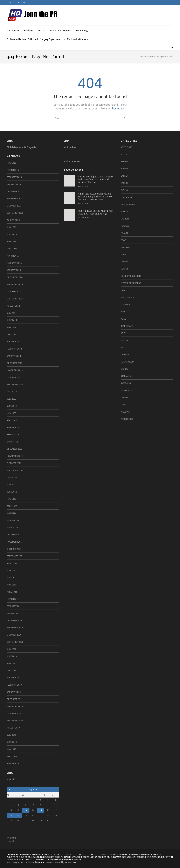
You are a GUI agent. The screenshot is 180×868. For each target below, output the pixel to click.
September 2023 (15, 385)
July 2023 (12, 399)
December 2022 (15, 449)
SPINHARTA (65, 857)
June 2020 (12, 656)
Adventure (126, 147)
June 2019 (12, 742)
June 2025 (12, 234)
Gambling (126, 247)
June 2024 (12, 320)
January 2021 (14, 613)
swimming (126, 383)
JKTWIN (169, 857)
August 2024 (13, 306)
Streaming (126, 376)
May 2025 (12, 242)
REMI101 (102, 857)
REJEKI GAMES (114, 857)
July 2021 (12, 570)
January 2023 (14, 442)
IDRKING (147, 857)
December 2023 (15, 363)
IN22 (154, 857)
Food (123, 240)
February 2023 (14, 435)
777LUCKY (127, 857)
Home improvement (60, 30)
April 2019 (12, 756)
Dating (124, 190)
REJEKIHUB (13, 860)
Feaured (125, 226)
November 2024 (15, 284)
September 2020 (15, 642)
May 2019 (12, 749)
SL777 (33, 860)
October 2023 (14, 377)
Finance (125, 233)
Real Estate (127, 326)
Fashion (125, 219)
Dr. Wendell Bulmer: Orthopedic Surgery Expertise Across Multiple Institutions (48, 39)
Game (123, 255)
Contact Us (21, 3)
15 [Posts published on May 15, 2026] (41, 810)
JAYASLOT (77, 857)
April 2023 (12, 420)
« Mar (10, 790)
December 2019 (15, 699)
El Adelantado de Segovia (22, 147)
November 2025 (15, 199)
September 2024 (15, 299)
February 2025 (14, 263)
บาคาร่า (11, 779)
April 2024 (12, 334)
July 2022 (12, 485)
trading (125, 398)
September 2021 (15, 556)
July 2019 (12, 735)
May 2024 (12, 327)
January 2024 (14, 356)
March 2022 (13, 513)
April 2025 (12, 249)
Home (9, 3)
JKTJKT (160, 857)
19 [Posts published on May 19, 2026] (18, 815)
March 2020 (13, 678)
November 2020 (15, 628)
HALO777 (41, 860)
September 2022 (15, 470)
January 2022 (14, 528)
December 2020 (15, 621)
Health (42, 30)
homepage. (119, 108)
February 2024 (14, 349)
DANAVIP (61, 860)
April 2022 (12, 506)
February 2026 (14, 177)
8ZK (134, 857)
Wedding (125, 412)
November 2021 (15, 542)
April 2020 (12, 671)
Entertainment (129, 204)
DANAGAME (72, 860)
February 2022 (14, 520)
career (124, 176)
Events (124, 212)
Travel (124, 405)
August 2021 (13, 563)
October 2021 (14, 549)
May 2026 (12, 163)
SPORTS (124, 369)
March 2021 (13, 599)
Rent (123, 333)
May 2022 (12, 499)
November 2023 (15, 370)
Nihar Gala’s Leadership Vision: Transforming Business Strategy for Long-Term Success (95, 196)
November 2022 (15, 456)
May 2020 (12, 663)
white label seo (72, 161)
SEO (123, 347)
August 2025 (13, 220)
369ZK (82, 860)
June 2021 (12, 578)
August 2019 (13, 728)
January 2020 (14, 692)
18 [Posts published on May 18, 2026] (11, 815)
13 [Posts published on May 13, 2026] (26, 810)
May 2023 (12, 413)
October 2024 (14, 292)
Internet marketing (131, 283)
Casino (124, 183)
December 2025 (15, 191)
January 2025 (14, 270)
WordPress (70, 862)
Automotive (13, 30)
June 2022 (12, 492)
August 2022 (13, 477)
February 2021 (14, 606)
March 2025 (13, 256)
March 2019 (13, 764)
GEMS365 (87, 857)
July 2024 (12, 313)
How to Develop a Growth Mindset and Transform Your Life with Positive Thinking (96, 179)
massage (125, 305)
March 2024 (13, 342)
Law (123, 290)
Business (29, 30)
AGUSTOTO (23, 854)
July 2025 (12, 227)
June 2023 (12, 406)
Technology (82, 30)
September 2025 (15, 213)
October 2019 (14, 713)
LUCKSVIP (51, 860)
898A (95, 857)
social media (127, 362)
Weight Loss (127, 419)
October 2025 (14, 206)
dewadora (12, 854)
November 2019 (15, 706)
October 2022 (14, 463)
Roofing (125, 340)
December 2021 (15, 535)
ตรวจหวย (12, 838)
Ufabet (10, 841)
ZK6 (57, 857)
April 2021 (12, 592)
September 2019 (15, 721)
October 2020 (14, 635)
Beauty (124, 162)
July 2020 (12, 649)
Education (126, 197)
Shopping (125, 355)
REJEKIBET (49, 857)
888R (139, 857)
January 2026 (14, 184)
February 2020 (14, 685)
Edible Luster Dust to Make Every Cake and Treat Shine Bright (95, 212)
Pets (123, 312)
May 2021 (12, 585)
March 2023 (13, 427)
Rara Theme (45, 862)
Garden (124, 262)
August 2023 (13, 392)
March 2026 (13, 170)
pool (123, 319)
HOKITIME (24, 860)
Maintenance (127, 297)
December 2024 (15, 277)
